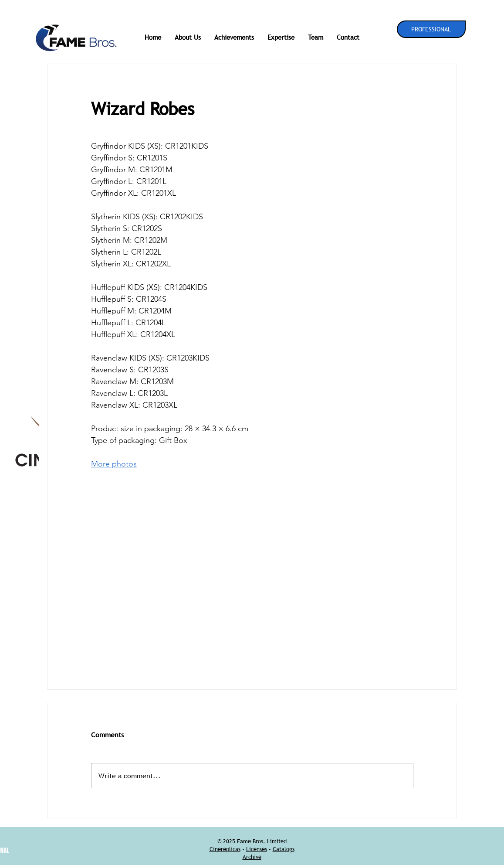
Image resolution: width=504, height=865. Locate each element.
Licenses (257, 849)
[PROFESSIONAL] (431, 29)
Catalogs (284, 849)
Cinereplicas (225, 849)
